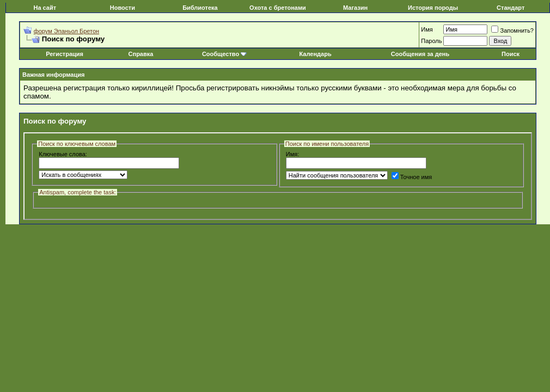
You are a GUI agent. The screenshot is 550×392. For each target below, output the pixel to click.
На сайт (45, 8)
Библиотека (200, 8)
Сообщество (224, 54)
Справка (141, 54)
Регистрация (65, 54)
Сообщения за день (420, 54)
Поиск (511, 54)
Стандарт (511, 8)
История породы (433, 8)
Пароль (431, 41)
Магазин (355, 8)
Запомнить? (512, 30)
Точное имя (412, 177)
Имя (427, 29)
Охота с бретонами (278, 8)
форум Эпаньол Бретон (67, 31)
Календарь (316, 54)
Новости (123, 8)
